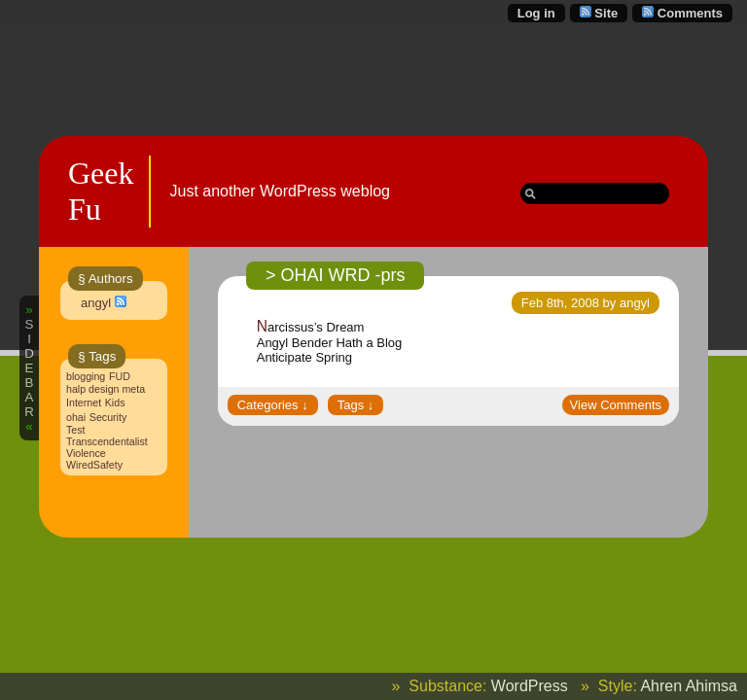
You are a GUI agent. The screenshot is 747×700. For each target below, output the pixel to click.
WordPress (530, 686)
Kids (115, 402)
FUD (120, 376)
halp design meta (106, 389)
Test (76, 430)
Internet (84, 402)
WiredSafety (94, 465)
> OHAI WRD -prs (336, 275)
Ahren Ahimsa (689, 686)
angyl (96, 303)
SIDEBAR (29, 368)
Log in (536, 13)
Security (108, 417)
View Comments (616, 405)
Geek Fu (101, 191)
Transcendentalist (107, 441)
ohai (76, 417)
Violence (86, 453)
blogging (86, 376)
